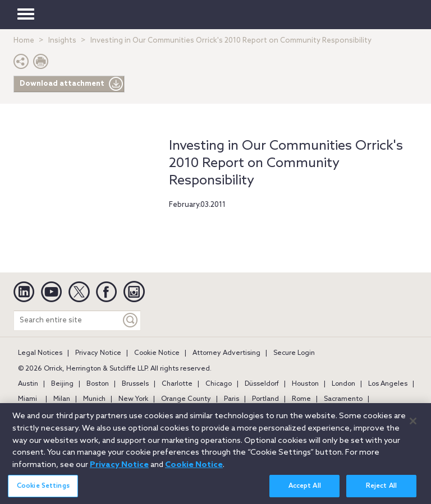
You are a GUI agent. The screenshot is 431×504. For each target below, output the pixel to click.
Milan (62, 399)
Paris (231, 399)
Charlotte (177, 384)
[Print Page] (41, 64)
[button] (21, 64)
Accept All (305, 492)
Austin (28, 384)
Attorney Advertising (226, 353)
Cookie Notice (157, 353)
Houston (305, 384)
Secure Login (294, 353)
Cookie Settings (43, 492)
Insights (62, 41)
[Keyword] (131, 320)
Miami (27, 399)
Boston (98, 384)
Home (24, 41)
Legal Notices (40, 353)
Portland (265, 399)
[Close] (413, 426)
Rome (301, 399)
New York (133, 399)
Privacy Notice (98, 353)
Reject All (381, 492)
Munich (94, 399)
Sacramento (343, 399)
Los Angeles (388, 384)
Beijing (62, 384)
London (343, 384)
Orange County (186, 399)
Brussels (135, 384)
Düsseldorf (262, 384)
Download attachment (72, 84)
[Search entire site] (67, 320)
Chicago (219, 384)
